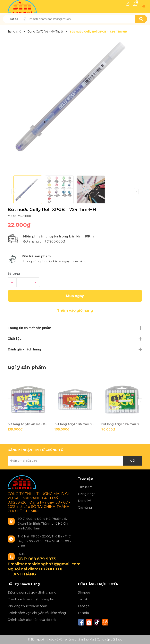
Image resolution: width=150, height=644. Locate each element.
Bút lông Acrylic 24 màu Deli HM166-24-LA (122, 424)
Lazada (83, 613)
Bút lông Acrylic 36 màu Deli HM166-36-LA (75, 424)
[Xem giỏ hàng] (135, 4)
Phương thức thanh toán (27, 606)
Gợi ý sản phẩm (27, 367)
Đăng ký (84, 501)
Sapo (119, 640)
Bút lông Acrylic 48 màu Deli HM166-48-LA (28, 424)
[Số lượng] (24, 282)
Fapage (84, 606)
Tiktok (83, 599)
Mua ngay (75, 296)
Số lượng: (14, 274)
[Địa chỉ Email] (75, 461)
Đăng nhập (87, 494)
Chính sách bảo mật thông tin (31, 599)
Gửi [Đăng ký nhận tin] (133, 461)
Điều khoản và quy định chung (32, 592)
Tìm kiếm (85, 487)
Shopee (84, 592)
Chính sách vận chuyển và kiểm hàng (37, 613)
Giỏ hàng (85, 508)
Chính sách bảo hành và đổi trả (32, 620)
